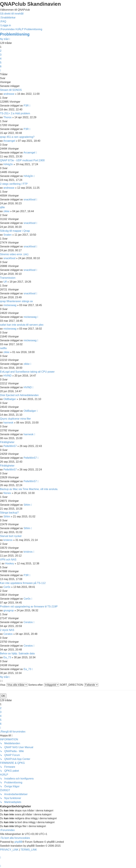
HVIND (7, 376)
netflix (3, 348)
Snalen (7, 235)
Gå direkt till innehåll (12, 14)
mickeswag (10, 305)
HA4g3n (8, 164)
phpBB (18, 842)
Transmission (8, 278)
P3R (26, 106)
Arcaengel (9, 141)
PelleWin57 (10, 446)
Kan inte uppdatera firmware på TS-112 (23, 583)
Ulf (5, 282)
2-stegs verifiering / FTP (14, 184)
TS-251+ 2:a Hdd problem (15, 113)
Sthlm (27, 505)
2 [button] (1, 51)
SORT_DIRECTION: (79, 685)
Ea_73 (7, 657)
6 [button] (1, 66)
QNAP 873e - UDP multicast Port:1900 (22, 160)
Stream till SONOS (11, 90)
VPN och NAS (8, 560)
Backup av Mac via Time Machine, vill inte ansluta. (29, 489)
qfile (2, 207)
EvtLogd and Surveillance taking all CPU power (27, 372)
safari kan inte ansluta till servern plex (22, 325)
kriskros (8, 540)
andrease (9, 94)
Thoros (7, 117)
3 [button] (1, 55)
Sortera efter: (44, 685)
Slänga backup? (9, 513)
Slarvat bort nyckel (11, 536)
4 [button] (1, 59)
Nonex (7, 493)
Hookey (10, 563)
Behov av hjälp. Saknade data (17, 653)
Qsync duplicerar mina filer (15, 419)
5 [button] (1, 63)
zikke (6, 211)
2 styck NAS (7, 630)
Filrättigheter (7, 442)
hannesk (8, 423)
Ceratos (28, 622)
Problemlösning (15, 34)
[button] (0, 70)
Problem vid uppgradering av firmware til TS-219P (29, 607)
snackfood (30, 200)
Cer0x (7, 587)
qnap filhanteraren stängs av (16, 301)
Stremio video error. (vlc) (14, 254)
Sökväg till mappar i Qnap (15, 231)
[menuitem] (3, 21)
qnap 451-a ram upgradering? (17, 137)
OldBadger (10, 399)
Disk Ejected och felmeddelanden (19, 395)
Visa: (14, 685)
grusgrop (9, 610)
